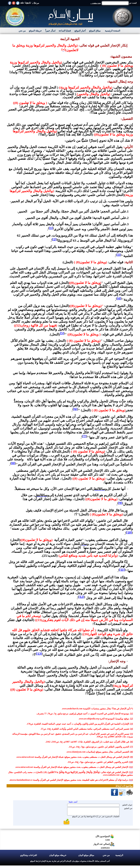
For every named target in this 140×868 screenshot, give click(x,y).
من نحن (22, 31)
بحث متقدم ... (96, 3)
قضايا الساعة (65, 31)
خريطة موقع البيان (58, 855)
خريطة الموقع (35, 31)
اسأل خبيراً (50, 31)
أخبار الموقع (80, 31)
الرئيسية (119, 855)
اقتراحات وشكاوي (28, 855)
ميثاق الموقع (95, 31)
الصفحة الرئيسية (112, 31)
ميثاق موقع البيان (86, 855)
